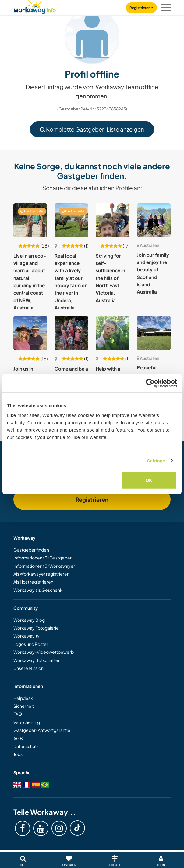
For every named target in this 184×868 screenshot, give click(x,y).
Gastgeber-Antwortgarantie (42, 730)
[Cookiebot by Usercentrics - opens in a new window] (150, 383)
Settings (156, 461)
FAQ (18, 714)
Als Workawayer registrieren (41, 574)
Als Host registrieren (33, 582)
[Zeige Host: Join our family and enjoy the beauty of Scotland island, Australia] (154, 220)
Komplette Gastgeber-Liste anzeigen (92, 129)
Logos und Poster (31, 644)
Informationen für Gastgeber (42, 558)
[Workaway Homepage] (35, 6)
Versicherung (27, 722)
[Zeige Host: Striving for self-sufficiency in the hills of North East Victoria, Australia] (113, 220)
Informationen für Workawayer (44, 566)
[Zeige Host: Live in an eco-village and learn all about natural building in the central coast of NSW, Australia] (30, 220)
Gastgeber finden (31, 550)
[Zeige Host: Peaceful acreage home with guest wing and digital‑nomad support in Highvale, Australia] (154, 333)
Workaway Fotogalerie (36, 628)
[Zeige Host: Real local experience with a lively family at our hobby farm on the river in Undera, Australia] (71, 220)
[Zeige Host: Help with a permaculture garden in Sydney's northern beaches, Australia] (113, 333)
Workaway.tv (26, 636)
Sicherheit (24, 706)
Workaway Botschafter (37, 660)
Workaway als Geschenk (38, 590)
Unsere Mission (28, 668)
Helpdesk (23, 698)
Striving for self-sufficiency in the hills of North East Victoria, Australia (110, 278)
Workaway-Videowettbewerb (44, 652)
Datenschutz (26, 746)
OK (149, 480)
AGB (18, 738)
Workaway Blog (29, 620)
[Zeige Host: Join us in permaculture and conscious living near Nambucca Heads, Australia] (30, 333)
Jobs (18, 754)
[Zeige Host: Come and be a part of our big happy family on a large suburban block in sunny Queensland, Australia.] (71, 333)
